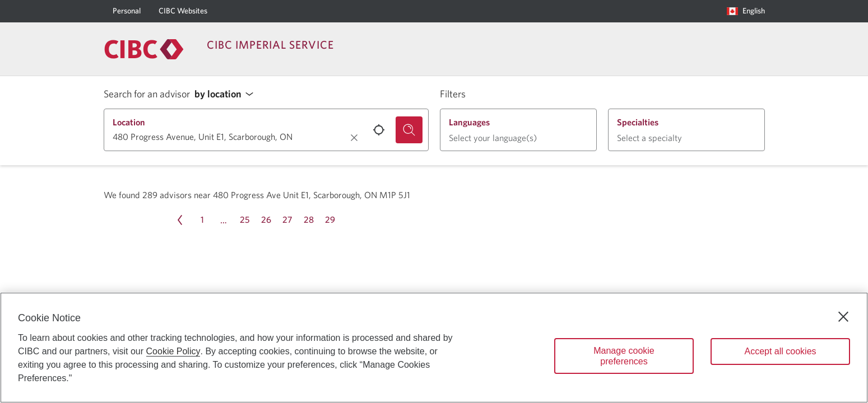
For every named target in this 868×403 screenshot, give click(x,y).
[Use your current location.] (379, 130)
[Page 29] (330, 220)
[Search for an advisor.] (409, 130)
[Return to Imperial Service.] (144, 49)
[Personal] (127, 11)
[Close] (843, 317)
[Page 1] (202, 220)
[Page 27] (287, 220)
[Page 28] (309, 220)
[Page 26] (266, 220)
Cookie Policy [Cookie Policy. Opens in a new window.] (173, 351)
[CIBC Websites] (183, 11)
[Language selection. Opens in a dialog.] (746, 11)
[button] (227, 94)
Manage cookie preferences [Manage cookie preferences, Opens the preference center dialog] (624, 356)
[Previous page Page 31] (180, 220)
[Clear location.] (354, 138)
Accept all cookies (780, 351)
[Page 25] (245, 220)
